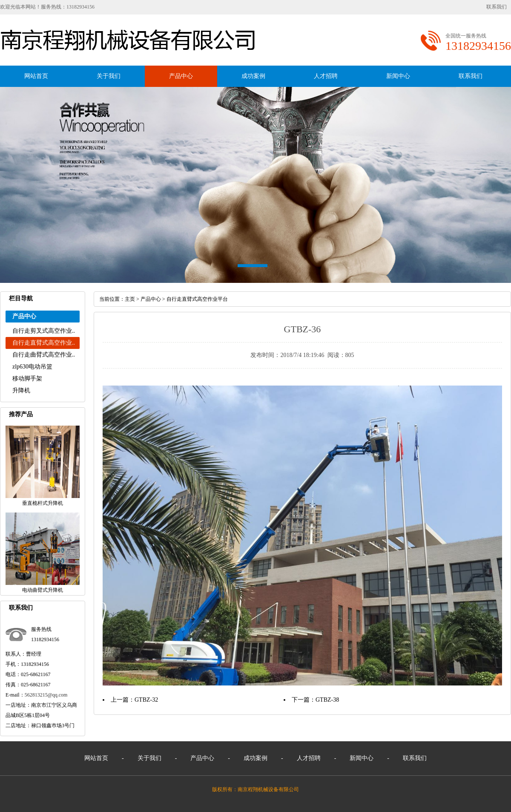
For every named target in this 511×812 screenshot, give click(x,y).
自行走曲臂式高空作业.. (44, 355)
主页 (130, 299)
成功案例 (253, 76)
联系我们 (497, 7)
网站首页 (36, 76)
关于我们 (109, 76)
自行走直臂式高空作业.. (44, 343)
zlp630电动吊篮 (32, 367)
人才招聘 (326, 76)
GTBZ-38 (327, 700)
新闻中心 (398, 76)
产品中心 (181, 76)
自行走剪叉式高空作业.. (44, 331)
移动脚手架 (27, 379)
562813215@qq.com (46, 695)
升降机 (21, 390)
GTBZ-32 (146, 700)
